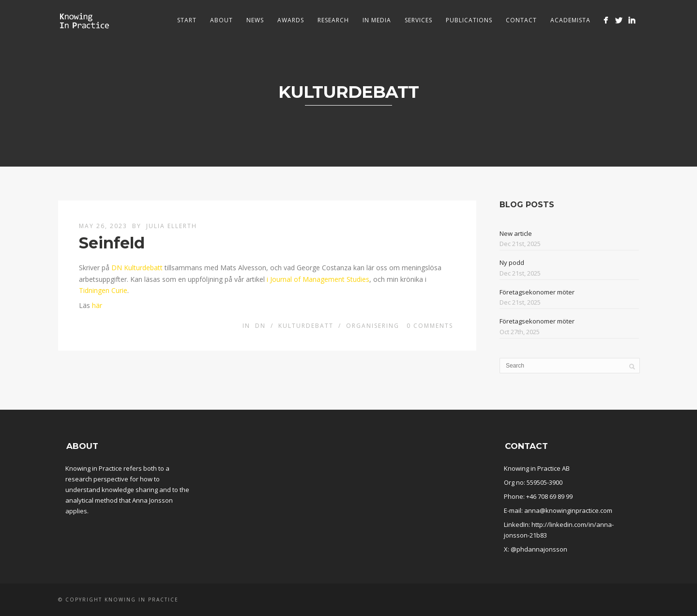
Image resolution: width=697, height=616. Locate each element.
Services (418, 20)
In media (377, 20)
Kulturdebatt (306, 326)
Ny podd (512, 262)
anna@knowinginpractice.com (568, 510)
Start (187, 20)
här (97, 305)
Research (333, 20)
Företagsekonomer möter (537, 292)
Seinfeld (112, 243)
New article (516, 233)
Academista (570, 20)
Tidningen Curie (103, 290)
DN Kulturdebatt (137, 268)
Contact (521, 20)
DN (260, 326)
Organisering (373, 326)
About (221, 20)
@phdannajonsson (539, 549)
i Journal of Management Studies (318, 279)
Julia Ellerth (172, 226)
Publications (469, 20)
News (255, 20)
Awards (291, 20)
